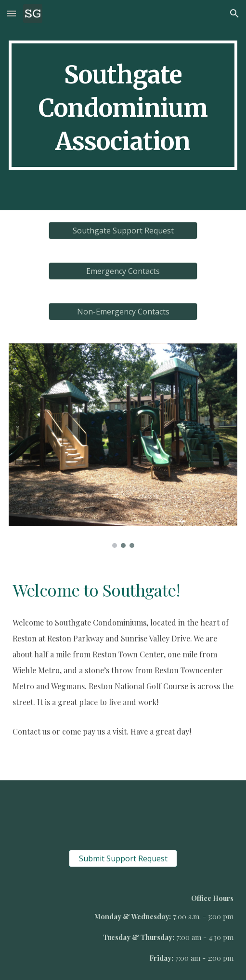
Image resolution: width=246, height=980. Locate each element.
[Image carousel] (123, 446)
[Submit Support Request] (123, 858)
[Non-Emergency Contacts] (123, 312)
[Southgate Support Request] (123, 231)
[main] (123, 105)
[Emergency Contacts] (123, 271)
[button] (12, 13)
